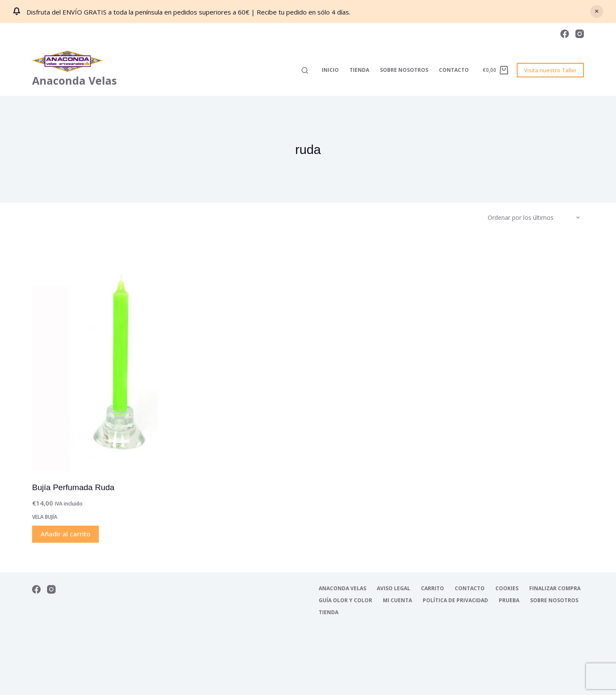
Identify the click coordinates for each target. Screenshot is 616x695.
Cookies (507, 589)
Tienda (359, 70)
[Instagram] (580, 34)
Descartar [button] (597, 12)
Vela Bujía (45, 517)
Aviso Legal (394, 589)
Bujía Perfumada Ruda (73, 487)
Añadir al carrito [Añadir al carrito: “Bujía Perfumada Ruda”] (65, 534)
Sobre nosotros (404, 70)
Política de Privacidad (455, 600)
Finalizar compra (555, 589)
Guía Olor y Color (345, 600)
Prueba (509, 600)
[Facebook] (565, 34)
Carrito (432, 589)
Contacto (454, 70)
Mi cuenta (397, 600)
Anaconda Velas (74, 80)
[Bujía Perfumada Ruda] (120, 354)
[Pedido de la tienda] (536, 218)
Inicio (330, 70)
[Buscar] (305, 70)
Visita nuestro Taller (550, 70)
